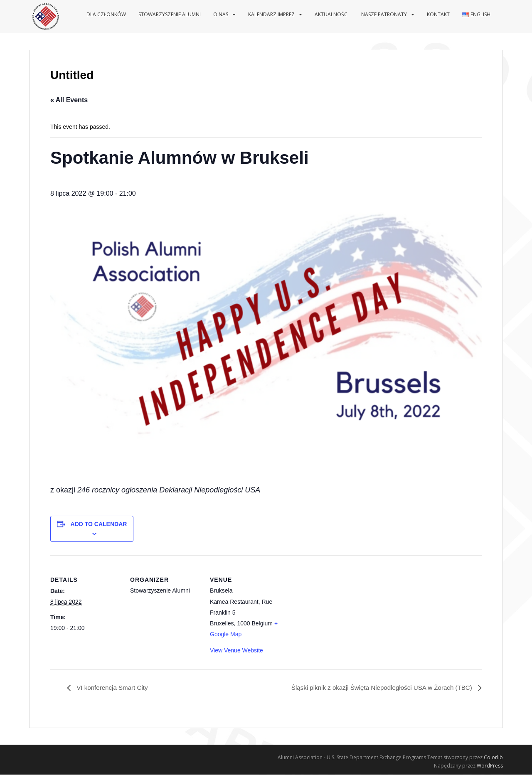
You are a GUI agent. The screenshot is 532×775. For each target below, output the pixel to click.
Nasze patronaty (384, 14)
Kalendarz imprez (271, 14)
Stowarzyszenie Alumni (170, 14)
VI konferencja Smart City (113, 688)
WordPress (490, 766)
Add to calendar (99, 524)
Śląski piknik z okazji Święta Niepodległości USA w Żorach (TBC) (377, 688)
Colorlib (493, 758)
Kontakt (438, 14)
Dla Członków (106, 14)
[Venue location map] (334, 612)
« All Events (69, 100)
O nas (221, 14)
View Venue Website (236, 650)
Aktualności (332, 14)
